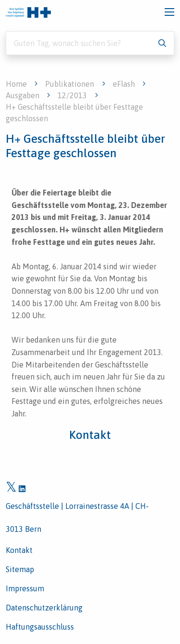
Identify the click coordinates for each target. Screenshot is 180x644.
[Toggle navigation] (169, 12)
